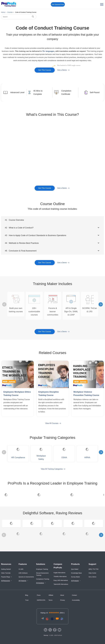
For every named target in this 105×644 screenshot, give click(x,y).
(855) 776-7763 (94, 569)
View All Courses (52, 423)
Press (39, 595)
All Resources (5, 581)
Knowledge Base (76, 573)
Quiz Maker (75, 569)
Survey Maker (75, 577)
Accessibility (76, 600)
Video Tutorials (6, 573)
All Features (22, 581)
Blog (27, 595)
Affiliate (51, 595)
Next (101, 304)
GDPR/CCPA (41, 600)
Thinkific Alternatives (60, 577)
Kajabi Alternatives (60, 573)
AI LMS (21, 569)
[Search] (19, 17)
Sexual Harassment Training (42, 574)
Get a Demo (62, 70)
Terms (51, 600)
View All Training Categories (52, 469)
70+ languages (48, 51)
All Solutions (40, 583)
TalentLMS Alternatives (61, 584)
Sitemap (46, 635)
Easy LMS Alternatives (61, 580)
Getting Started (6, 569)
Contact (74, 595)
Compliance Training (43, 579)
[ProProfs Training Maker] (9, 4)
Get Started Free (58, 4)
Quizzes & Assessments (26, 577)
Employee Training (42, 569)
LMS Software (23, 573)
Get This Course (46, 69)
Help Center (92, 573)
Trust (27, 600)
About (62, 595)
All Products (75, 581)
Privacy (63, 600)
